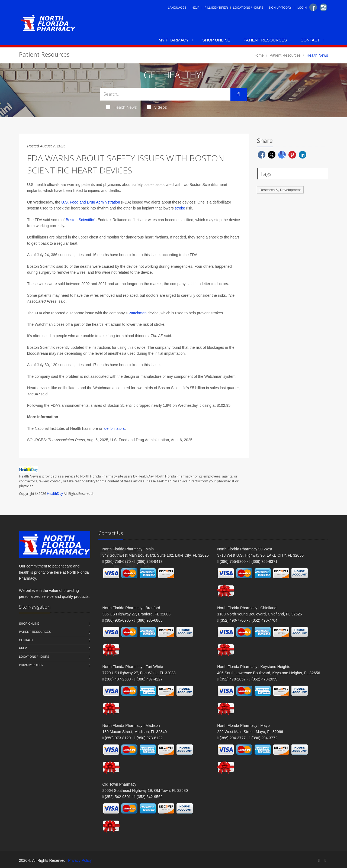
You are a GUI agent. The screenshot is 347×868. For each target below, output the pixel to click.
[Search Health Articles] (165, 94)
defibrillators (115, 428)
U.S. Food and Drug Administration (91, 202)
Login (302, 8)
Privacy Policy (31, 665)
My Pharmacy (174, 40)
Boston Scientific (80, 220)
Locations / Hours (248, 8)
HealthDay (55, 494)
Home (259, 55)
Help (196, 8)
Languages (177, 8)
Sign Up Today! (280, 8)
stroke (180, 208)
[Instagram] (323, 7)
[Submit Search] (239, 94)
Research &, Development (280, 190)
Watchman (137, 313)
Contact (310, 40)
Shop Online (216, 40)
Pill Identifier (216, 8)
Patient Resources (265, 40)
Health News (122, 107)
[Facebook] (313, 7)
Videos (157, 107)
